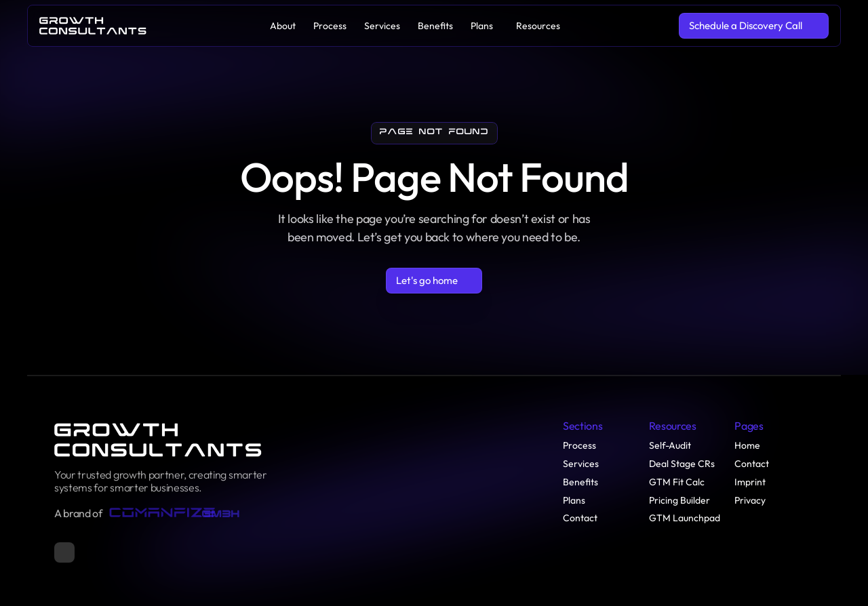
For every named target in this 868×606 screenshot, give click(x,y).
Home (747, 445)
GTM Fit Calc (677, 482)
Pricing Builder (679, 500)
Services (581, 464)
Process (579, 445)
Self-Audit (670, 445)
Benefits (580, 482)
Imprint (750, 482)
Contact (580, 518)
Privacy (750, 500)
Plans (574, 500)
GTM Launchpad (685, 518)
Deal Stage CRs (682, 464)
